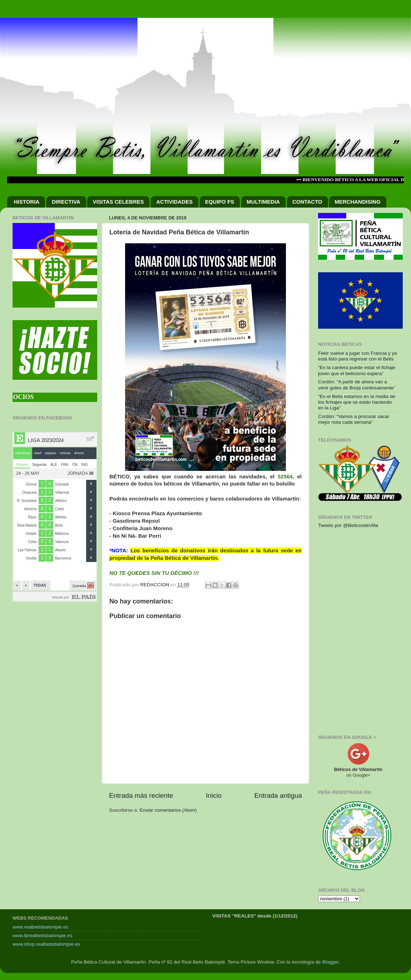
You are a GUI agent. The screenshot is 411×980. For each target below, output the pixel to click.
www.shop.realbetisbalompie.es (46, 944)
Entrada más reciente (141, 795)
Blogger (330, 962)
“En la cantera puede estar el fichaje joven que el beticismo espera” (357, 370)
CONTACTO (307, 202)
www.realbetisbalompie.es (40, 927)
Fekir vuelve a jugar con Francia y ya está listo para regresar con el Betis (358, 356)
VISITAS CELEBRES (118, 202)
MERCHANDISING (357, 202)
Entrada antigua (278, 795)
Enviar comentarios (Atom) (168, 810)
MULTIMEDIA (263, 202)
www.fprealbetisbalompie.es (42, 936)
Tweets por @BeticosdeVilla (348, 525)
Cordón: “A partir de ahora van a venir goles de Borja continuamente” (357, 385)
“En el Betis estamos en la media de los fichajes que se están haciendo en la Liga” (357, 402)
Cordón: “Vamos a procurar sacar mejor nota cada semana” (354, 419)
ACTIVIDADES (174, 202)
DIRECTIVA (66, 202)
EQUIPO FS (220, 202)
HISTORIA (27, 202)
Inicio (214, 795)
